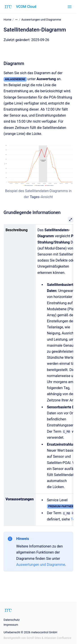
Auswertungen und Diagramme (41, 20)
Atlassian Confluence (58, 638)
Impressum (11, 625)
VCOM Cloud (26, 7)
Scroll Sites (34, 638)
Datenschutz (12, 620)
